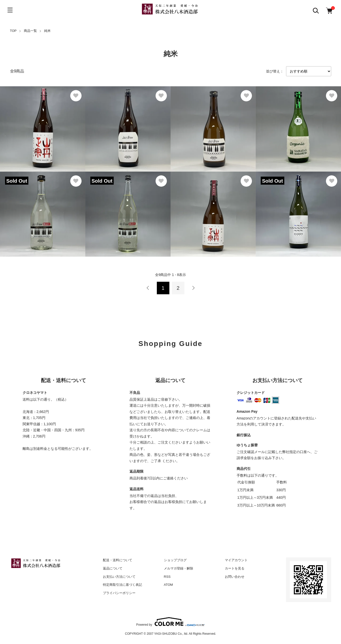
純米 (47, 31)
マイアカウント (236, 560)
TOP (13, 31)
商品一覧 (30, 31)
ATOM (168, 585)
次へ (193, 288)
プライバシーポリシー (119, 593)
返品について (113, 568)
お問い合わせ (235, 577)
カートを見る (235, 568)
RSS (167, 577)
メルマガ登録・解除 (179, 568)
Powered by (171, 622)
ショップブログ (175, 560)
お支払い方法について (119, 577)
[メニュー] (10, 10)
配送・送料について (118, 560)
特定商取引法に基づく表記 (122, 585)
